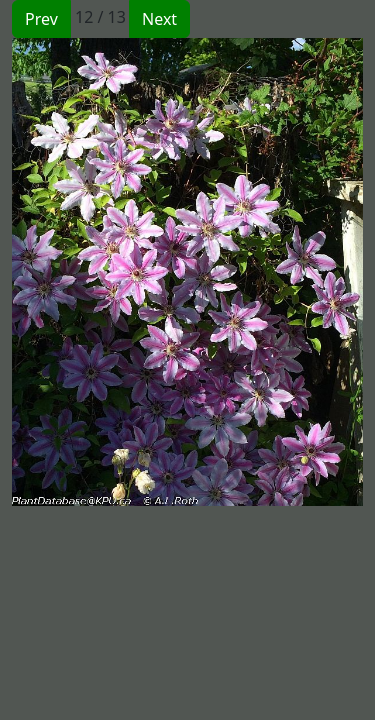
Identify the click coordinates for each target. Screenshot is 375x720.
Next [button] (159, 19)
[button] (100, 272)
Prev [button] (41, 19)
